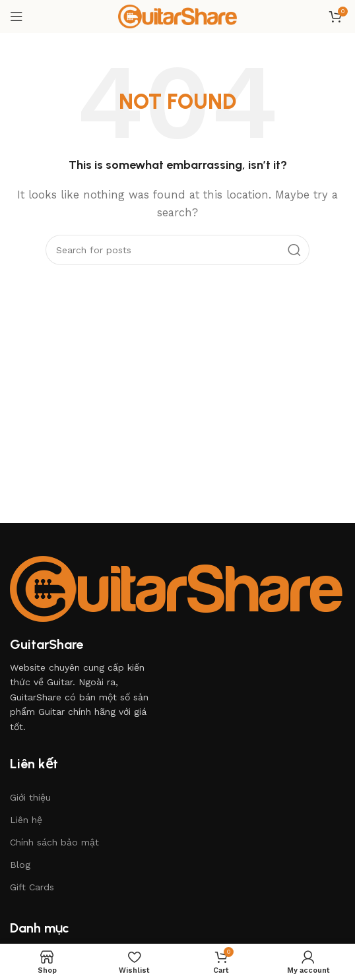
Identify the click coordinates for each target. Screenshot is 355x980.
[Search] (177, 250)
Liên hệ (26, 820)
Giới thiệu (30, 797)
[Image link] (176, 588)
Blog (20, 865)
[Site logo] (177, 16)
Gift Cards (32, 887)
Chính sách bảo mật (54, 842)
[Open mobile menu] (16, 16)
